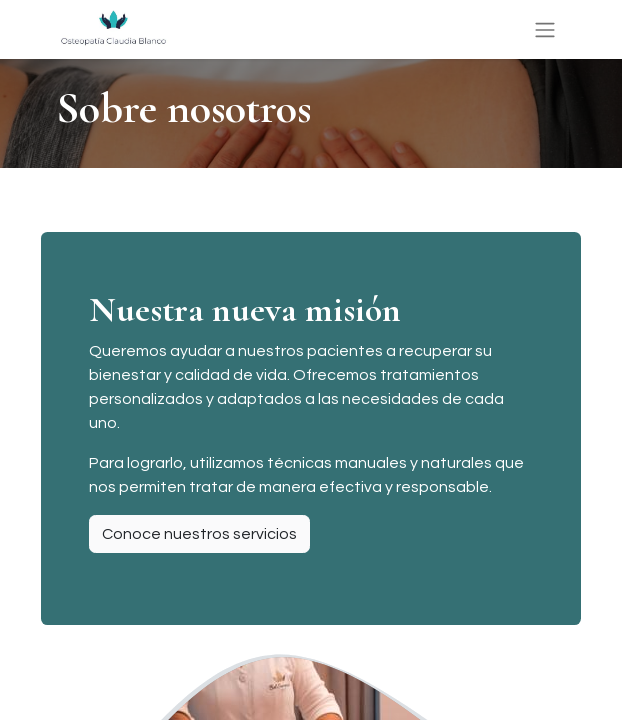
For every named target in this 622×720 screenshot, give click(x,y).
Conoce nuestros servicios (199, 534)
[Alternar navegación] (545, 29)
